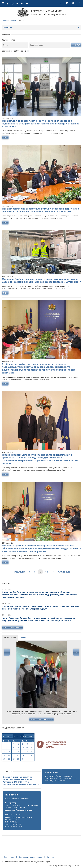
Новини (13, 21)
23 (18, 755)
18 (27, 752)
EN (61, 3)
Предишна (19, 572)
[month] (22, 736)
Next (76, 652)
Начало (5, 21)
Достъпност (9, 857)
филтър (76, 45)
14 (9, 752)
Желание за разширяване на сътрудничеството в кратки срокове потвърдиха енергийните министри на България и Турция (41, 608)
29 (14, 759)
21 (9, 755)
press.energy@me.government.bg (58, 776)
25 (27, 755)
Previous (7, 652)
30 (18, 759)
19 (32, 752)
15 (14, 752)
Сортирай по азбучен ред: (14, 51)
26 (32, 755)
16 (18, 752)
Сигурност (51, 857)
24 (23, 755)
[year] (15, 736)
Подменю (8, 28)
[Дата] (15, 45)
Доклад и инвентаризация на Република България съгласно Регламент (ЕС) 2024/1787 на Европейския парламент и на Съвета (21, 781)
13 (4, 752)
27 (4, 759)
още (5, 137)
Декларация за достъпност (31, 857)
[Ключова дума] (50, 45)
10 (47, 572)
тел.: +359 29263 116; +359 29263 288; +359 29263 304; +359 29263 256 (61, 779)
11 (53, 572)
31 (23, 759)
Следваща (64, 572)
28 (9, 759)
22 (14, 755)
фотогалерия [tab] (10, 638)
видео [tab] (23, 638)
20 (4, 755)
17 (23, 752)
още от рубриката (12, 628)
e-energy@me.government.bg (17, 798)
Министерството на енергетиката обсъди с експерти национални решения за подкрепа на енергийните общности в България (40, 210)
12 (32, 748)
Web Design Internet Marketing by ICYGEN (64, 866)
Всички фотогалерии (42, 719)
